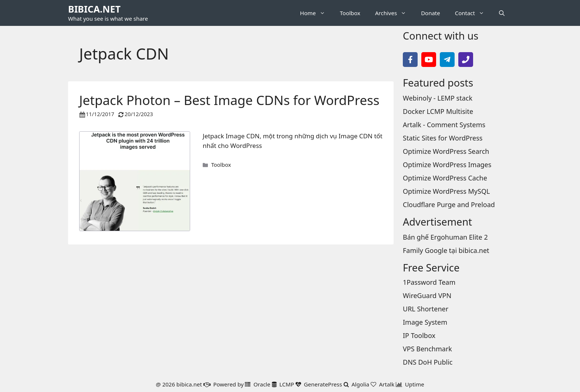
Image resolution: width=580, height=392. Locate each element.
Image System (425, 322)
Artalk (387, 384)
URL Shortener (426, 309)
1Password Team (429, 282)
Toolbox (350, 13)
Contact (473, 13)
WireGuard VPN (427, 295)
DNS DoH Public (428, 362)
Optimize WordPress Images (447, 165)
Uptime (415, 384)
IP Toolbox (419, 335)
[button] (502, 13)
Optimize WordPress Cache (445, 178)
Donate (431, 13)
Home (316, 13)
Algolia (360, 384)
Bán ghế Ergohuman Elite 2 (445, 237)
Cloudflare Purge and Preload (449, 205)
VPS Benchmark (427, 349)
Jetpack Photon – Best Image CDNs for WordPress (229, 100)
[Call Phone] (466, 60)
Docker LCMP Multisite (438, 111)
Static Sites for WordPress (443, 138)
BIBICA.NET (94, 9)
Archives (394, 13)
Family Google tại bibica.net (446, 250)
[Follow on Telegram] (447, 60)
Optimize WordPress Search (446, 151)
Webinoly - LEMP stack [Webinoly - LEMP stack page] (438, 98)
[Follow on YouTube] (429, 60)
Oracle (262, 384)
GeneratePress (323, 384)
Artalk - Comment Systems (444, 125)
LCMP (287, 384)
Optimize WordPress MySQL (446, 191)
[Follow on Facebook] (410, 60)
